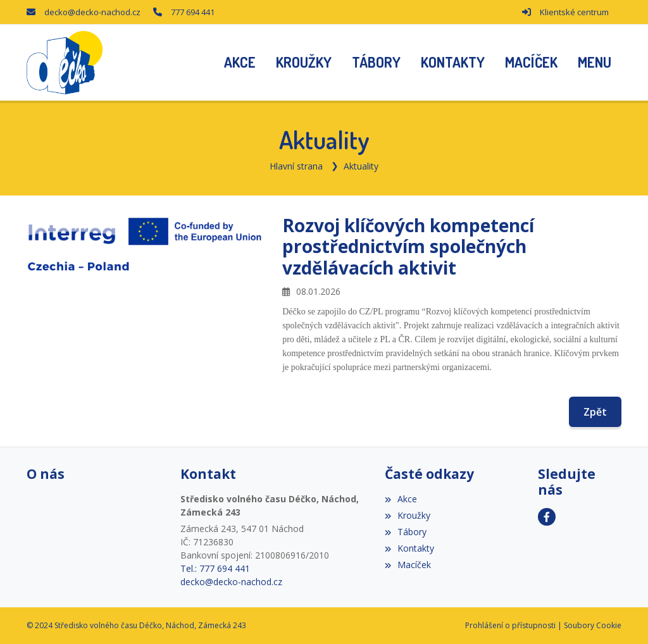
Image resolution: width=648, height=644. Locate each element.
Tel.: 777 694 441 (215, 568)
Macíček (408, 565)
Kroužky (408, 515)
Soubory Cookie (593, 625)
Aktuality (361, 166)
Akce (401, 499)
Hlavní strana (296, 166)
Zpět (595, 412)
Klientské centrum (574, 12)
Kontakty (409, 548)
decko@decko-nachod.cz (92, 12)
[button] (595, 63)
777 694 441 (193, 12)
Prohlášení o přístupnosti (510, 625)
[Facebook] (547, 517)
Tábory (406, 532)
